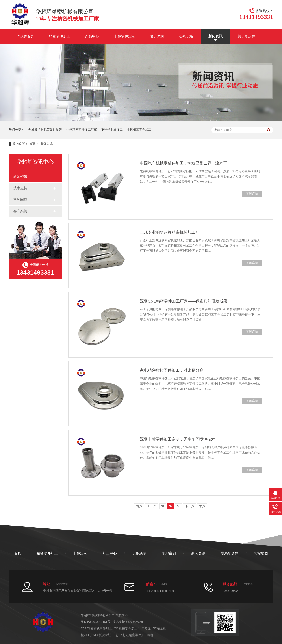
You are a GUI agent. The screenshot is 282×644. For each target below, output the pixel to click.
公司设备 (186, 36)
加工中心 (110, 553)
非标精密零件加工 (139, 130)
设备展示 (139, 553)
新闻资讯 (215, 36)
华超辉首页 (25, 36)
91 (163, 506)
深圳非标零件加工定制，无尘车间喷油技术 (178, 439)
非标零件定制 (125, 36)
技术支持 (20, 188)
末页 (202, 506)
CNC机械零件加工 (125, 628)
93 (179, 506)
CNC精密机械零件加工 (96, 628)
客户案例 (157, 36)
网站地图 (261, 553)
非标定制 (80, 553)
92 (171, 506)
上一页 (152, 506)
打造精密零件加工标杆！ (140, 635)
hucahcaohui (136, 622)
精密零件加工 (59, 36)
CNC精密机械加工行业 (107, 635)
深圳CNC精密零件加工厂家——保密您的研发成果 (184, 301)
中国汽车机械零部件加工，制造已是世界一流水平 (184, 163)
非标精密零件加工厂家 (82, 130)
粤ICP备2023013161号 (96, 622)
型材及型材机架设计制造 (45, 130)
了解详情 (252, 194)
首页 (33, 144)
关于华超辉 (246, 36)
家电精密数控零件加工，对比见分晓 (172, 370)
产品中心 (92, 36)
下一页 (190, 506)
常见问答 (20, 200)
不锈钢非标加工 (112, 130)
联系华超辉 (230, 553)
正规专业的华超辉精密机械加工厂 (170, 232)
